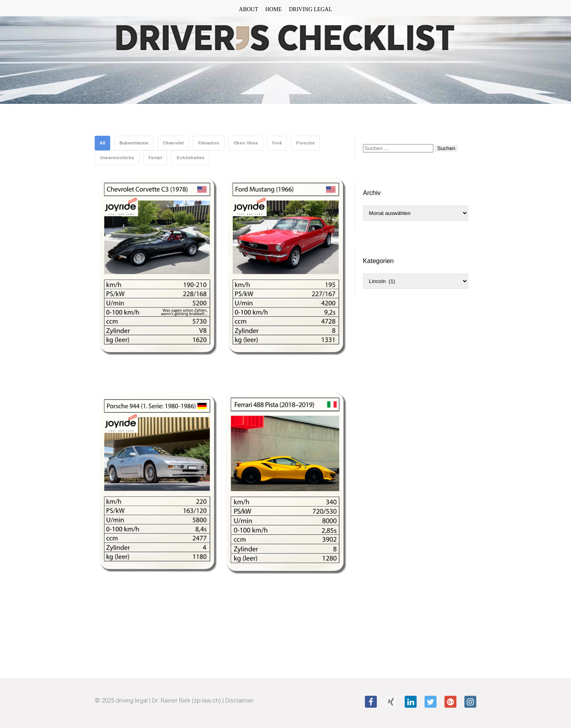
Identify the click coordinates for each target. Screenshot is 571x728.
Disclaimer (239, 701)
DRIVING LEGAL (310, 9)
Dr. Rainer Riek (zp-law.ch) (186, 701)
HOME (274, 9)
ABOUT (249, 9)
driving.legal (132, 701)
